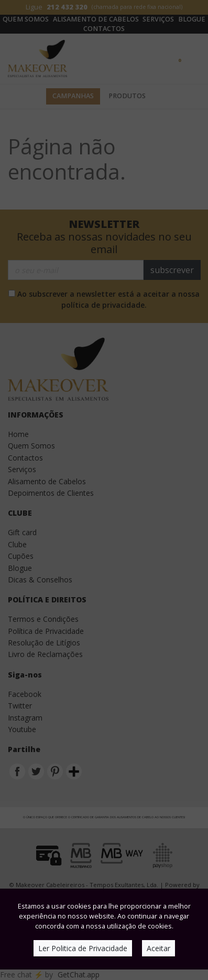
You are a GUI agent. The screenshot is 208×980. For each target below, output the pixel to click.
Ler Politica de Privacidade (83, 948)
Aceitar (158, 948)
